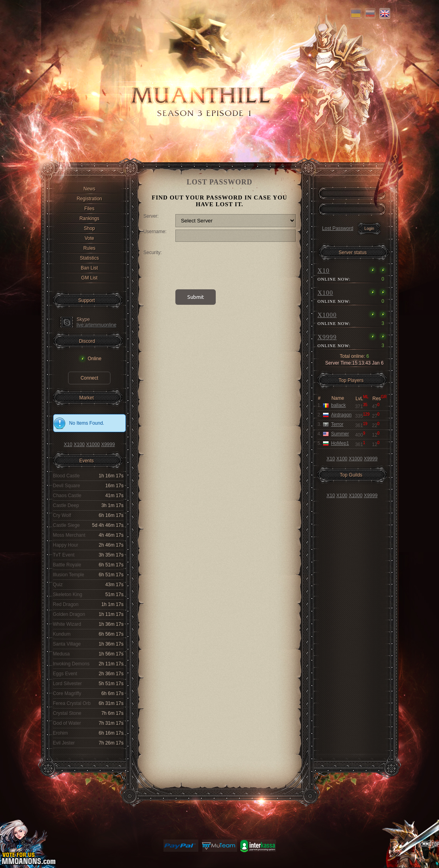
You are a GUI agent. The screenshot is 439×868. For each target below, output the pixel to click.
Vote (89, 238)
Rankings (89, 218)
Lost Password (338, 228)
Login (369, 229)
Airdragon (341, 415)
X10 (68, 444)
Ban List (89, 268)
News (89, 189)
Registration (89, 199)
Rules (89, 248)
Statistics (89, 258)
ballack (338, 405)
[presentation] (236, 265)
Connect (89, 378)
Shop (89, 228)
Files (89, 209)
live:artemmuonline (97, 325)
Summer (340, 434)
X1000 (93, 444)
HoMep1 (340, 443)
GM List (89, 278)
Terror (337, 424)
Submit (196, 297)
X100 (79, 444)
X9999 (108, 444)
